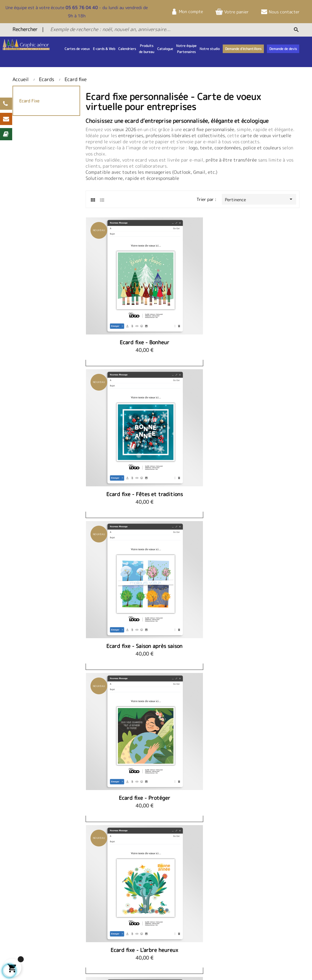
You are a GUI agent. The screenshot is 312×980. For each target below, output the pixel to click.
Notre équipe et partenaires (87, 891)
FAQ (133, 913)
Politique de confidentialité (261, 907)
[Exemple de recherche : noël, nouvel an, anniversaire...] (150, 29)
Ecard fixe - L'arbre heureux (193, 403)
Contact (138, 888)
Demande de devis (147, 896)
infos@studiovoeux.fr (209, 922)
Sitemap (46, 966)
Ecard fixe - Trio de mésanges (266, 403)
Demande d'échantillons (152, 921)
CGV (251, 896)
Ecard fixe (29, 101)
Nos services (259, 916)
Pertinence (261, 199)
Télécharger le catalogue (154, 904)
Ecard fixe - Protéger (119, 400)
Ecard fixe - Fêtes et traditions (192, 295)
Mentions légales (263, 888)
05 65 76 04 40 (82, 7)
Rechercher (25, 29)
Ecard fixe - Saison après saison (266, 295)
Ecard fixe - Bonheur (119, 292)
